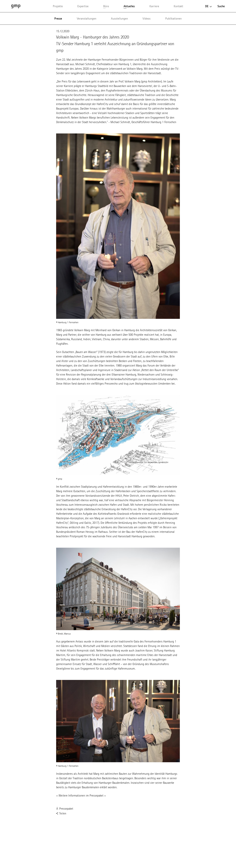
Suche (221, 6)
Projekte (58, 6)
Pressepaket (65, 809)
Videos (147, 19)
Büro (106, 6)
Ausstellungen (119, 19)
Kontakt (178, 6)
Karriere (154, 6)
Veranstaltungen (87, 19)
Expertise (83, 6)
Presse (58, 19)
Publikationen (173, 19)
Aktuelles (129, 6)
